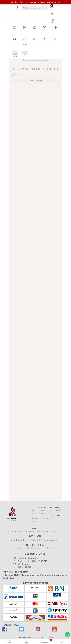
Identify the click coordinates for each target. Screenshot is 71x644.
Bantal (43, 531)
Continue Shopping (36, 81)
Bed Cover (10, 531)
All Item (55, 531)
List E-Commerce (49, 548)
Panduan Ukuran (51, 540)
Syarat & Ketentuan (34, 548)
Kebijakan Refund (31, 540)
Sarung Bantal (30, 531)
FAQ (41, 540)
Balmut (49, 531)
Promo (60, 531)
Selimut (22, 531)
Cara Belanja (17, 540)
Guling (38, 531)
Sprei (16, 531)
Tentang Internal (19, 548)
